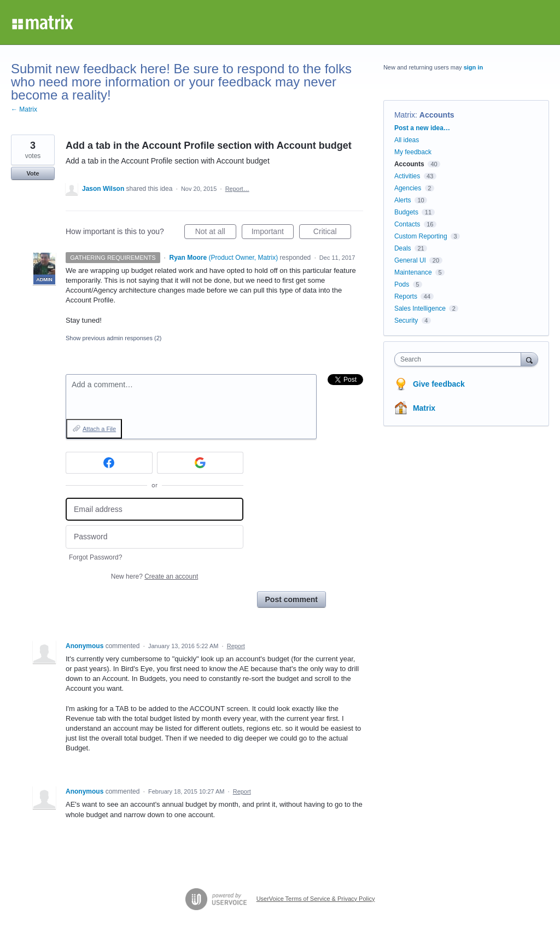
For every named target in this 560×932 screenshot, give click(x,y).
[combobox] (460, 359)
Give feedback (439, 384)
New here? (154, 576)
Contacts (407, 224)
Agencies (408, 188)
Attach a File (99, 429)
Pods (402, 284)
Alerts (403, 200)
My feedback (413, 152)
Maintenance (413, 272)
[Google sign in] (200, 463)
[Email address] (154, 509)
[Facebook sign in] (109, 463)
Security (406, 321)
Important (273, 233)
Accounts (437, 115)
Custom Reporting (421, 236)
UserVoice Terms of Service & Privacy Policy (316, 899)
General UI (410, 260)
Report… (237, 189)
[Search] (529, 359)
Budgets (406, 212)
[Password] (154, 537)
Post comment (291, 599)
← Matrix (24, 109)
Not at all (216, 233)
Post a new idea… (422, 128)
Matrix (405, 115)
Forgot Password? (95, 557)
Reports (406, 296)
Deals (403, 248)
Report (236, 646)
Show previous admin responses (113, 338)
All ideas (407, 140)
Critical (332, 233)
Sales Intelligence (420, 308)
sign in (473, 67)
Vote (33, 173)
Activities (407, 176)
